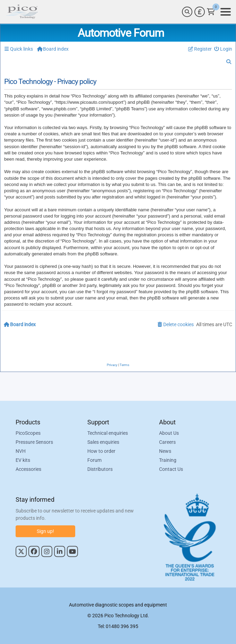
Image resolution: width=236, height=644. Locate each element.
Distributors (100, 469)
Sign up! (45, 531)
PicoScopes (28, 433)
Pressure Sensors (34, 442)
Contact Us (171, 469)
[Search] (187, 12)
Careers (167, 442)
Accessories (28, 469)
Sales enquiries (103, 442)
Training (168, 460)
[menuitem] (223, 49)
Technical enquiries (108, 433)
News (165, 451)
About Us (169, 433)
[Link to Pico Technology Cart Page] (211, 12)
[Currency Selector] (200, 12)
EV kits (23, 460)
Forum (94, 460)
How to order (101, 451)
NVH (21, 451)
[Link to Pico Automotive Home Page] (22, 12)
